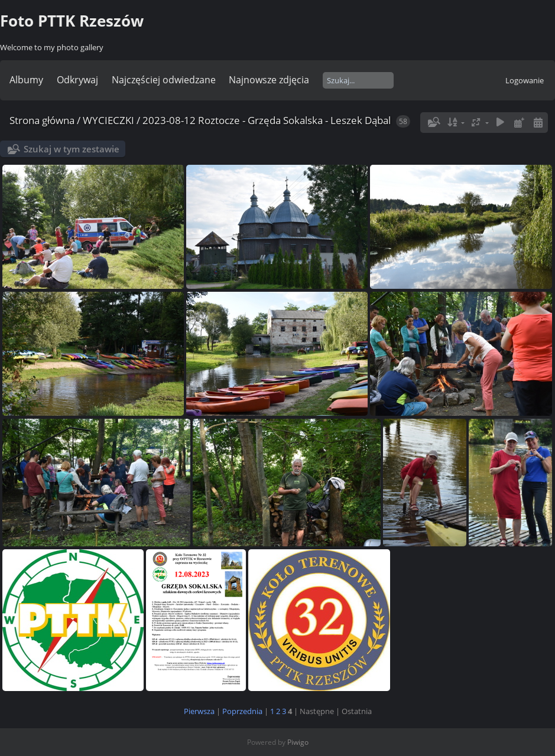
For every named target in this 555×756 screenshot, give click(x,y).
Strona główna (42, 120)
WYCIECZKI (108, 120)
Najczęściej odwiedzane (164, 80)
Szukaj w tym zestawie (72, 149)
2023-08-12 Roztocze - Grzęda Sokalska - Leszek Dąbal (267, 120)
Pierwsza (199, 711)
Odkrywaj (77, 80)
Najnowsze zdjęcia (269, 80)
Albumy (26, 80)
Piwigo (298, 742)
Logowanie (525, 80)
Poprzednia (242, 711)
